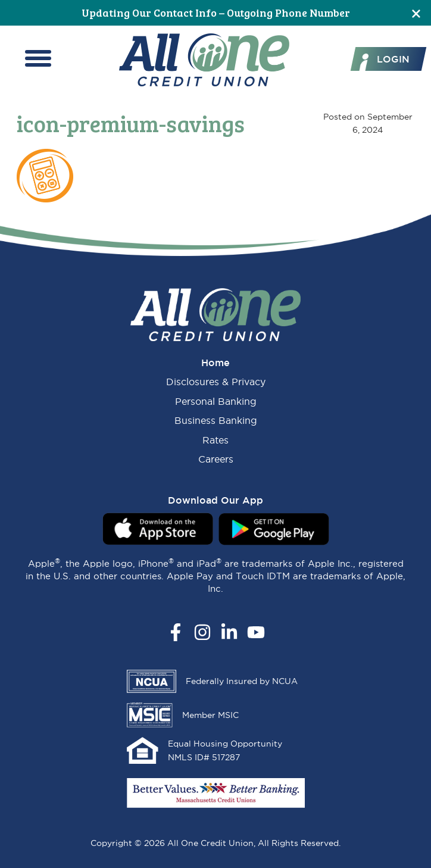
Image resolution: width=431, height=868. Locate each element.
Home (215, 363)
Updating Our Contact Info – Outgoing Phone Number (216, 13)
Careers (216, 459)
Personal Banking (216, 401)
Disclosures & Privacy (216, 382)
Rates (215, 440)
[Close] (416, 13)
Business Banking (216, 420)
